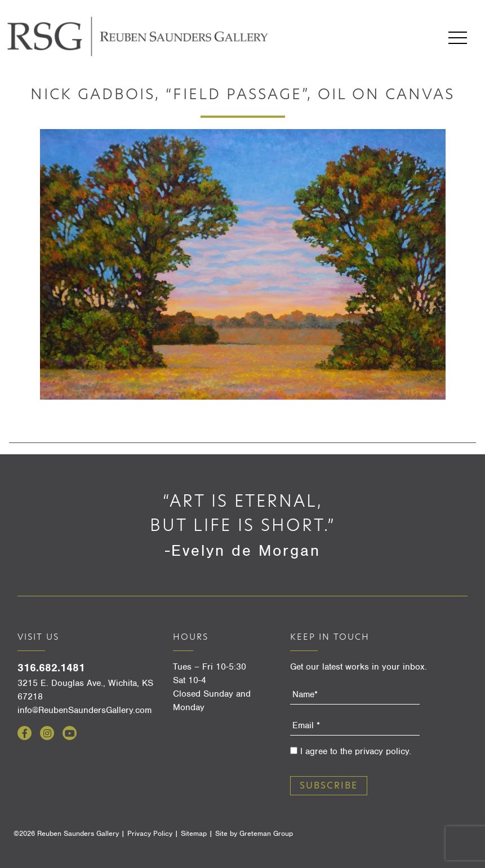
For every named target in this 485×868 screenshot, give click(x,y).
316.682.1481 (51, 668)
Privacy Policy (150, 833)
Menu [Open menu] (458, 38)
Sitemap (194, 833)
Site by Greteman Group (254, 833)
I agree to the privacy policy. (356, 751)
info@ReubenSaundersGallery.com (84, 710)
